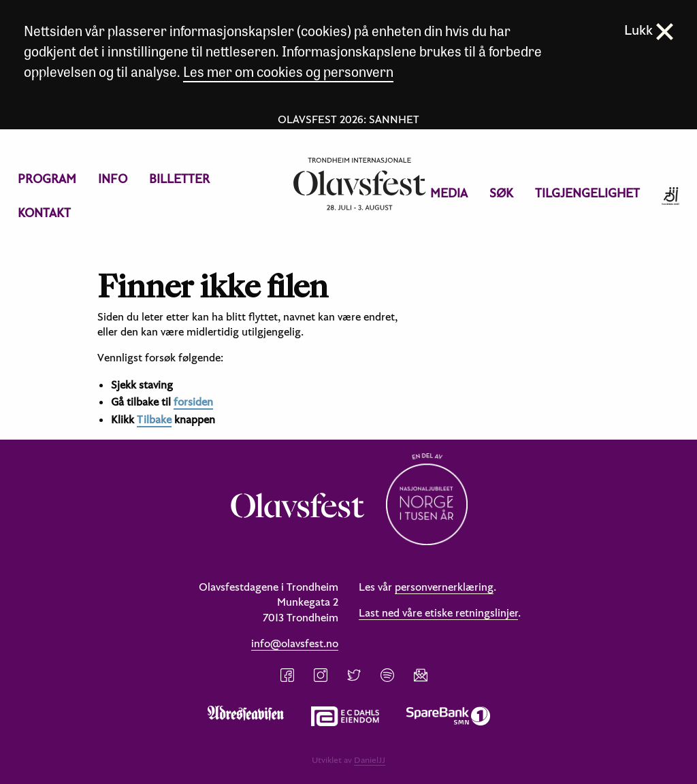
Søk (501, 193)
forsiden (193, 402)
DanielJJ (370, 759)
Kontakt (44, 213)
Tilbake (154, 419)
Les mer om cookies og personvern (288, 71)
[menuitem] (47, 179)
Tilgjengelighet (587, 193)
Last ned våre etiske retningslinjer (438, 612)
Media (449, 193)
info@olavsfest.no (295, 643)
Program (47, 179)
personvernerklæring (444, 587)
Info (113, 179)
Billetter (179, 179)
